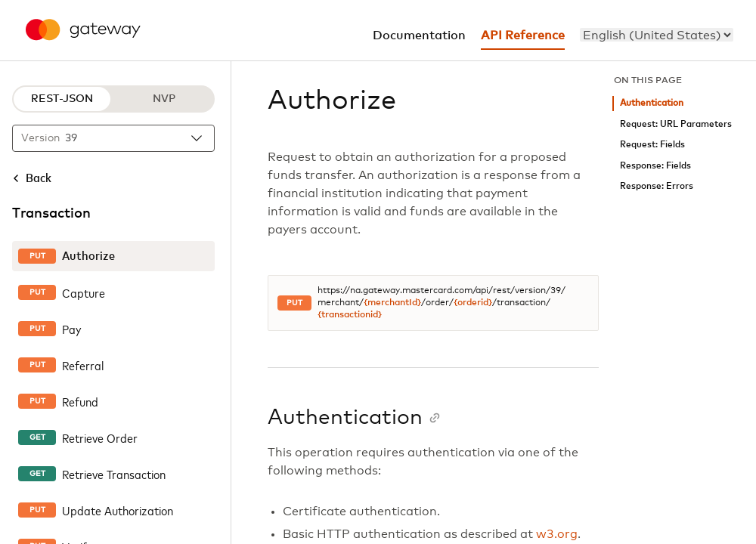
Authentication (652, 103)
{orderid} (473, 303)
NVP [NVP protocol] (164, 99)
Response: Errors (657, 186)
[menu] (657, 35)
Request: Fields (652, 145)
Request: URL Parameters (676, 124)
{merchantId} (392, 303)
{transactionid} (350, 315)
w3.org (557, 534)
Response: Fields (655, 166)
